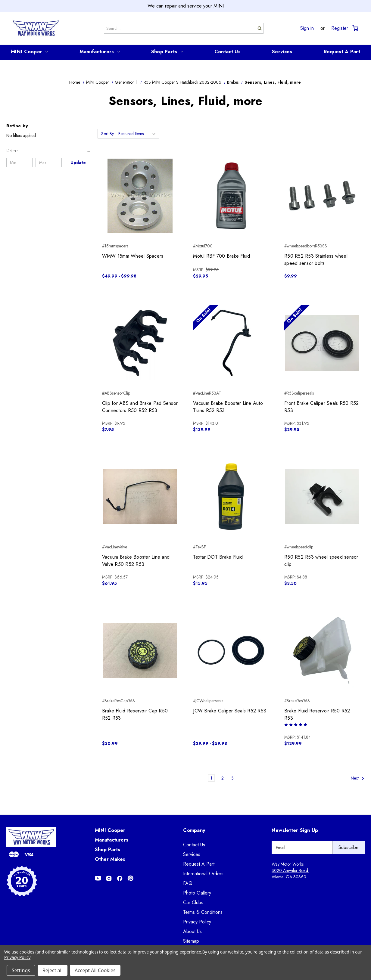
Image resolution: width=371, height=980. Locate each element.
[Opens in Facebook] (120, 878)
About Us (192, 931)
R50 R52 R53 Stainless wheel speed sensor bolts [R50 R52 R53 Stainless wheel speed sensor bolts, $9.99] (316, 260)
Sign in (307, 28)
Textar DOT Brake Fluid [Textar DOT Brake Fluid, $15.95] (218, 557)
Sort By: (108, 134)
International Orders (203, 874)
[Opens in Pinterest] (131, 878)
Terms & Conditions (203, 912)
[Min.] (19, 163)
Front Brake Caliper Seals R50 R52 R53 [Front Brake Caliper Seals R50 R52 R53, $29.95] (321, 407)
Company (194, 830)
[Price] (49, 151)
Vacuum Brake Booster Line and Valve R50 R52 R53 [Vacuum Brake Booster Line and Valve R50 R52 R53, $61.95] (136, 561)
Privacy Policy (197, 922)
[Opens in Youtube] (98, 878)
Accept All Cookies (95, 970)
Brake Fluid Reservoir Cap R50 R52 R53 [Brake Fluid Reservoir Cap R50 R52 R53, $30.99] (135, 714)
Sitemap (191, 941)
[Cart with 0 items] (355, 28)
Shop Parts (167, 52)
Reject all (53, 970)
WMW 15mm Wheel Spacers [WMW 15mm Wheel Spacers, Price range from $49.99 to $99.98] (133, 256)
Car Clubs (193, 902)
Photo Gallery (197, 893)
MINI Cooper (29, 52)
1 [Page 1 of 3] (211, 778)
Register (340, 28)
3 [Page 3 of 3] (232, 778)
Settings (21, 970)
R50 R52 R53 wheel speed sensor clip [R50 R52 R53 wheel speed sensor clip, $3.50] (321, 561)
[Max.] (49, 163)
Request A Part (342, 52)
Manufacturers (100, 52)
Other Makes (110, 859)
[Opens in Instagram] (109, 878)
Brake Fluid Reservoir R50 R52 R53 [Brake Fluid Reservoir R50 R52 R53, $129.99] (317, 714)
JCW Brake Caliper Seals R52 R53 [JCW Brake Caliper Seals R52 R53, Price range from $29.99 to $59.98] (230, 711)
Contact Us (228, 52)
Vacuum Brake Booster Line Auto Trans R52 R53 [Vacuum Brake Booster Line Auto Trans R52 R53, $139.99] (228, 407)
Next (358, 778)
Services (282, 52)
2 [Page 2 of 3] (223, 778)
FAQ (188, 883)
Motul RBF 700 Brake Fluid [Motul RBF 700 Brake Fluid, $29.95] (221, 256)
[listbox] (138, 134)
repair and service (183, 6)
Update (78, 163)
